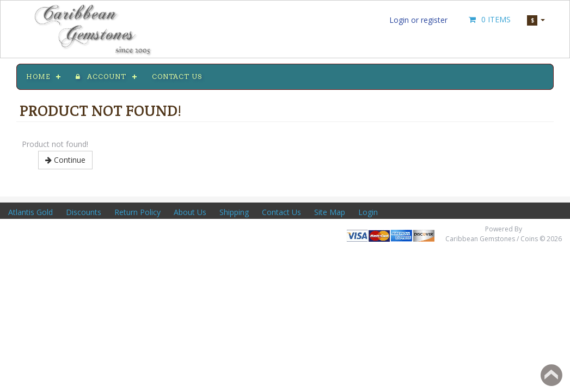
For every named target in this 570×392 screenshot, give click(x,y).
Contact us (177, 76)
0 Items (489, 19)
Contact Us (281, 212)
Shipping (234, 212)
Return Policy (137, 212)
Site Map (330, 212)
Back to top (551, 375)
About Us (190, 212)
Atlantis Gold (30, 212)
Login (368, 212)
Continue (65, 160)
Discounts (84, 212)
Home (38, 76)
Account (101, 76)
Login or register (418, 20)
